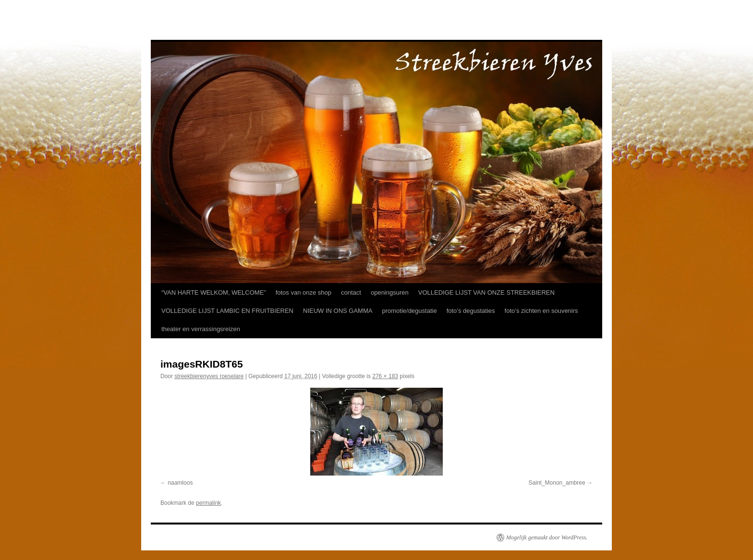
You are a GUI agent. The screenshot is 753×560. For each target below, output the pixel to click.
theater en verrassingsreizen (201, 329)
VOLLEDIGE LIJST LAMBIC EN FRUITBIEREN (227, 311)
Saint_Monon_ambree (557, 483)
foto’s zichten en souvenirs (541, 311)
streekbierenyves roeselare (209, 376)
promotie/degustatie (409, 311)
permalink (208, 503)
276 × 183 (385, 376)
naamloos (180, 483)
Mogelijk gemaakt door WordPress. (547, 537)
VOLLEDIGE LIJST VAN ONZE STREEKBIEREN (486, 292)
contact (351, 292)
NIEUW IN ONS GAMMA (338, 311)
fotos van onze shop (304, 292)
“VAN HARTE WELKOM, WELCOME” (214, 292)
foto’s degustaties (471, 311)
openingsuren (390, 292)
